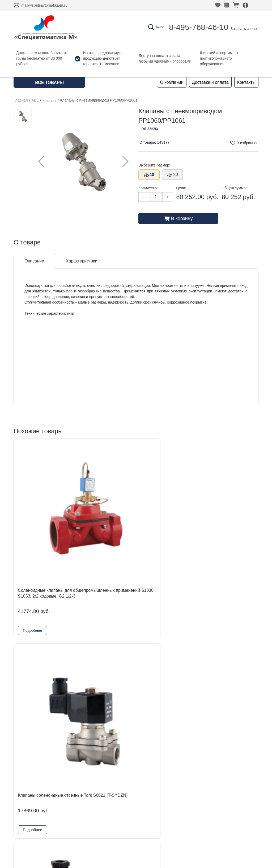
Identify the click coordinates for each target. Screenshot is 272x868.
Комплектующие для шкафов (92, 845)
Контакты (246, 82)
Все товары (49, 83)
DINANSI (72, 777)
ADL (35, 100)
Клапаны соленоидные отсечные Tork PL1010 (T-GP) (165, 646)
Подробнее (33, 564)
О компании (172, 82)
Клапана (50, 100)
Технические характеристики (49, 313)
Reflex (69, 811)
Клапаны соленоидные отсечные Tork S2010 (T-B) (228, 646)
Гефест (70, 803)
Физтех (70, 820)
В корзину (178, 218)
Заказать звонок (245, 29)
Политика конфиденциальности (225, 794)
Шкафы (70, 837)
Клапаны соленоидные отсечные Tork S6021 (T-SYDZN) (104, 507)
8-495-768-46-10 (199, 27)
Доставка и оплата (210, 82)
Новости (22, 794)
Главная (21, 100)
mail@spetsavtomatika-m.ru (44, 5)
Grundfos (72, 828)
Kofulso (70, 794)
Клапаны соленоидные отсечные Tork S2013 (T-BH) (166, 507)
